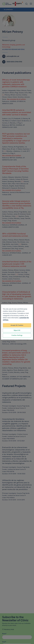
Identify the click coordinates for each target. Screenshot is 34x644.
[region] (17, 322)
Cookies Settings (17, 335)
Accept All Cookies (17, 325)
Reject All (17, 330)
